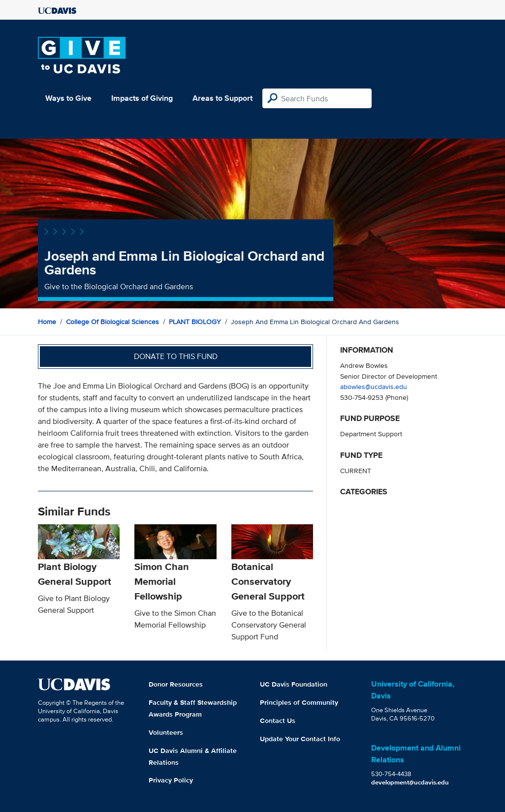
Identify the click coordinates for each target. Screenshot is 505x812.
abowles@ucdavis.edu (374, 386)
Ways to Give (68, 98)
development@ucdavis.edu (410, 782)
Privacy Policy (171, 780)
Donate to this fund (176, 356)
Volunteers (166, 732)
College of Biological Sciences (112, 322)
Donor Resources (176, 684)
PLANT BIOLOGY (195, 322)
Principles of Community (299, 702)
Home (47, 322)
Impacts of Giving (142, 98)
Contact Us (278, 721)
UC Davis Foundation (294, 684)
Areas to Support (222, 98)
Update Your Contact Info (300, 739)
